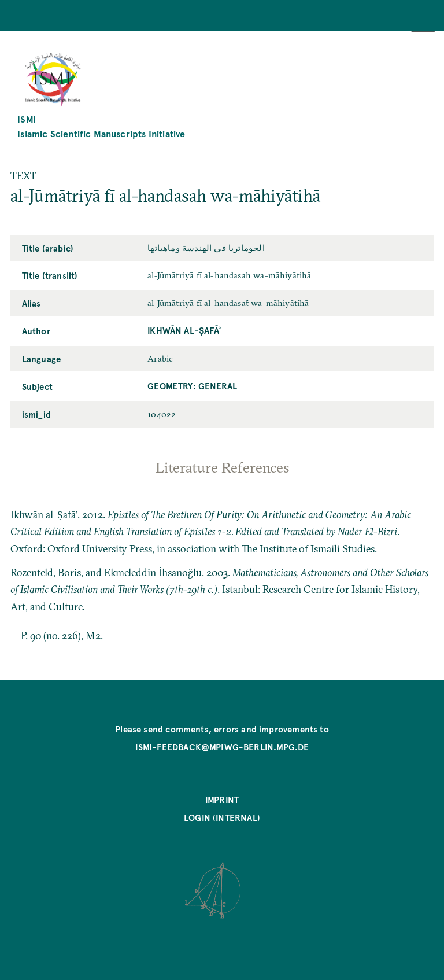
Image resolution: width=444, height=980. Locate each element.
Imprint (222, 800)
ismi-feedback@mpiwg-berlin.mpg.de (222, 747)
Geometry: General (192, 386)
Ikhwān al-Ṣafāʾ (184, 330)
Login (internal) (222, 817)
